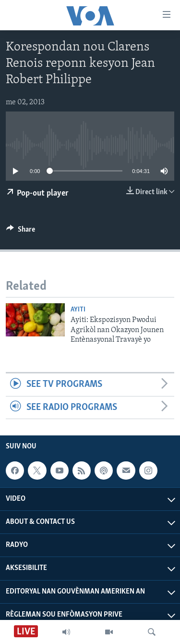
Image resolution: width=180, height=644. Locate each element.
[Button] (21, 232)
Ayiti (78, 310)
